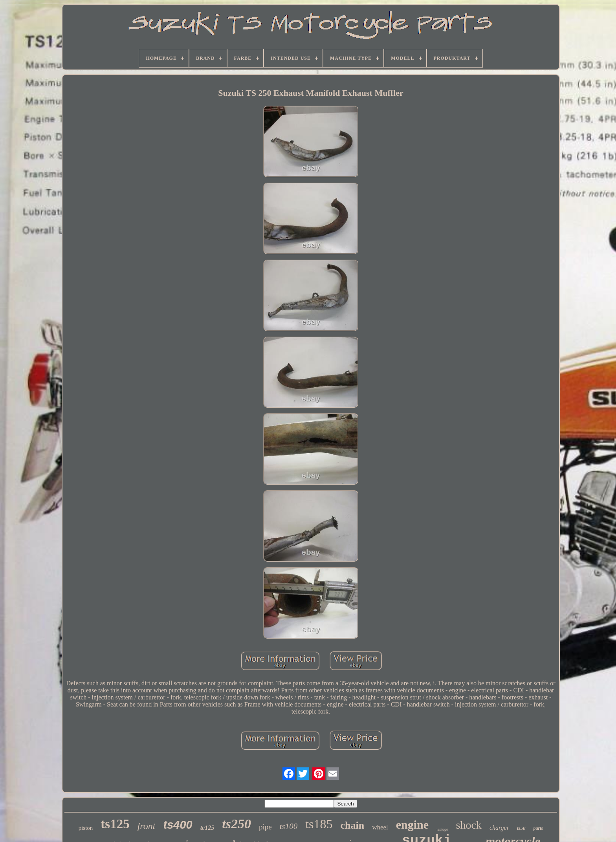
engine (412, 825)
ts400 (178, 825)
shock (469, 825)
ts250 (236, 824)
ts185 (319, 824)
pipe (265, 827)
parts (538, 828)
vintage (442, 829)
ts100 (289, 826)
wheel (380, 827)
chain (352, 825)
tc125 (207, 828)
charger (499, 828)
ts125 (115, 824)
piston (86, 828)
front (147, 826)
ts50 (521, 828)
